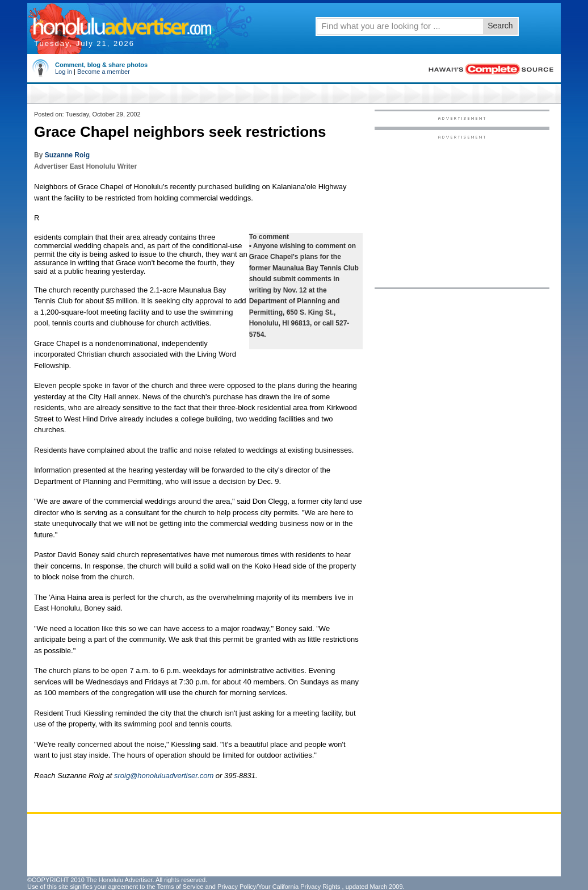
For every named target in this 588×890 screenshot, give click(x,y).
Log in (64, 72)
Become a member (104, 72)
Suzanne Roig (67, 155)
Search (500, 26)
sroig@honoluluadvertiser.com (164, 776)
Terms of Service (180, 887)
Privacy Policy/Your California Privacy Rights (279, 887)
